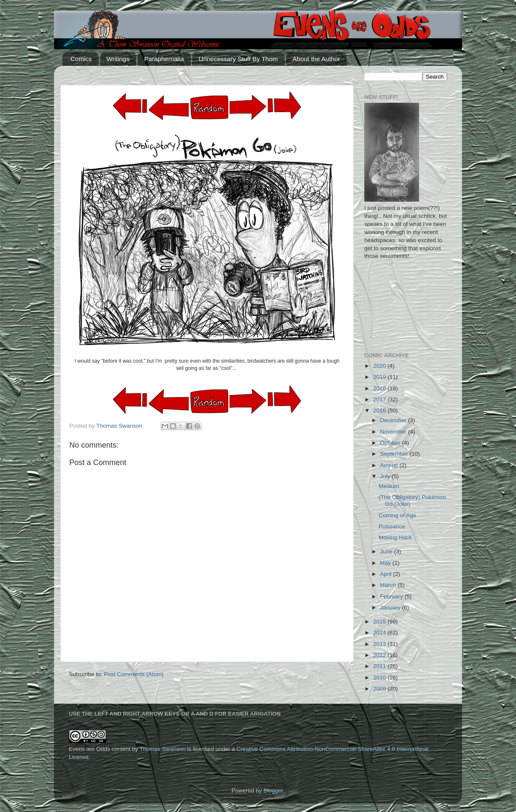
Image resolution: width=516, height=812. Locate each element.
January (391, 608)
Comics (81, 59)
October (391, 443)
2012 (380, 655)
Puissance (392, 526)
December (394, 420)
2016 (380, 410)
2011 (380, 666)
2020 (380, 366)
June (387, 551)
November (394, 432)
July (386, 476)
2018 (380, 388)
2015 (380, 622)
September (395, 454)
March (389, 585)
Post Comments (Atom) (134, 674)
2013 (380, 644)
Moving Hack (395, 537)
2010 (380, 678)
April (387, 574)
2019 (380, 377)
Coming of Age (398, 515)
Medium (389, 486)
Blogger (273, 791)
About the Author (316, 59)
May (386, 563)
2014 (380, 633)
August (390, 465)
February (392, 596)
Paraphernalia (164, 59)
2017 (380, 399)
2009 (380, 689)
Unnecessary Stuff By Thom (238, 59)
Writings (118, 59)
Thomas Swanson (162, 749)
